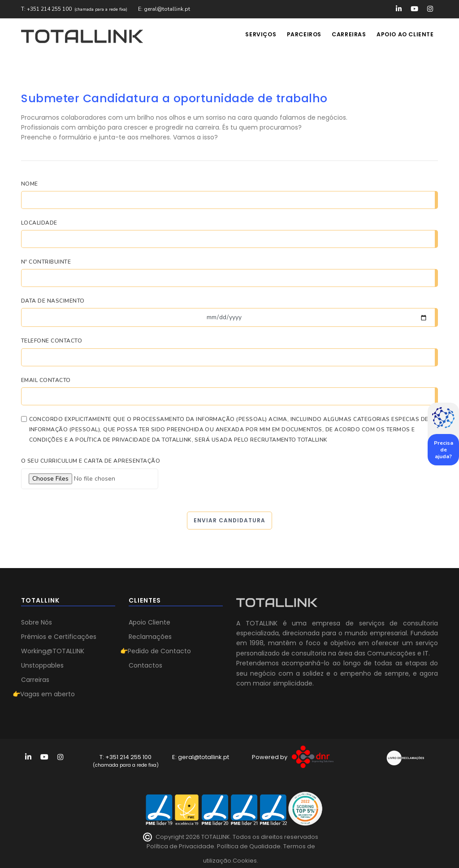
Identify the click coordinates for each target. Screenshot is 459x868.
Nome (30, 184)
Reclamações (150, 637)
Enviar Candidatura (229, 520)
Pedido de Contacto (159, 651)
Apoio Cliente (149, 622)
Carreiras (345, 36)
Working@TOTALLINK (53, 651)
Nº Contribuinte (46, 262)
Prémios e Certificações (59, 637)
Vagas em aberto (48, 694)
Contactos (145, 665)
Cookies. (245, 861)
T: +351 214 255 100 (46, 9)
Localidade (39, 223)
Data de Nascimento (53, 301)
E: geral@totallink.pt (164, 9)
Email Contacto (46, 380)
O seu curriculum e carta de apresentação (91, 461)
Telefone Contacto (52, 341)
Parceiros (297, 36)
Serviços (251, 36)
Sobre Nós (37, 622)
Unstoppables (42, 665)
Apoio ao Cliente (404, 36)
